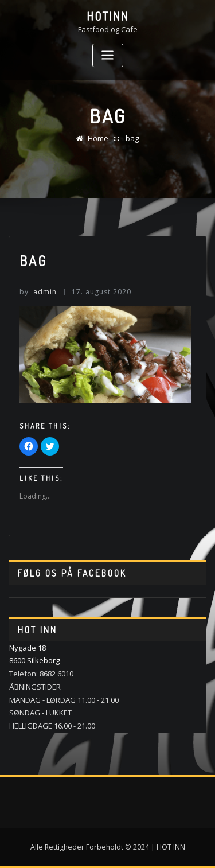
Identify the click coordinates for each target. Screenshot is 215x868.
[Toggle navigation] (108, 55)
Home (98, 138)
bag (132, 138)
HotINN (108, 16)
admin (38, 292)
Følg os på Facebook (72, 573)
